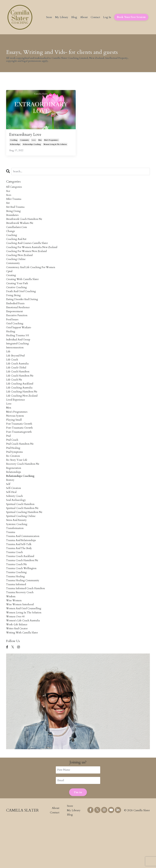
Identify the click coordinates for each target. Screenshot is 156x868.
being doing (14, 215)
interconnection (15, 364)
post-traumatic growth (21, 453)
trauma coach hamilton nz (23, 598)
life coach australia (18, 382)
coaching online (16, 268)
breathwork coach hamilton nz (25, 223)
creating (11, 285)
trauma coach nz (17, 603)
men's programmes (51, 141)
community (25, 141)
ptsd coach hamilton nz (21, 470)
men (40, 141)
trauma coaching (17, 611)
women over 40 (16, 660)
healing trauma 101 (18, 351)
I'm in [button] (78, 838)
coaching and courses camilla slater (28, 250)
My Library (61, 17)
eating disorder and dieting (24, 312)
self (8, 515)
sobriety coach (15, 528)
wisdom (11, 638)
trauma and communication (24, 572)
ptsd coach (13, 466)
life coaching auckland (21, 404)
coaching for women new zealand (28, 259)
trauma (11, 567)
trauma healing (16, 616)
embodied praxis (16, 316)
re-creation (13, 484)
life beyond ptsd (16, 373)
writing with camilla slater (23, 678)
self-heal (12, 523)
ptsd (9, 462)
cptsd (10, 281)
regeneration (14, 497)
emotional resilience (18, 320)
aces (9, 197)
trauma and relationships (22, 576)
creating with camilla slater (23, 290)
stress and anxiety (17, 554)
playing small (14, 444)
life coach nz (15, 400)
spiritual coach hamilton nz (23, 541)
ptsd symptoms (15, 479)
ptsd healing (14, 475)
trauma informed (17, 625)
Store (48, 17)
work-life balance (18, 669)
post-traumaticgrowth (20, 457)
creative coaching (17, 298)
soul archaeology (17, 532)
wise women (14, 642)
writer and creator (18, 673)
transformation (15, 563)
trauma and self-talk (20, 581)
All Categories (15, 188)
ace (8, 193)
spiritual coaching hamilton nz (25, 545)
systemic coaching (17, 558)
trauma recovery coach (21, 634)
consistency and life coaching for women (32, 276)
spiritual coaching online (22, 550)
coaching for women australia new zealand (33, 254)
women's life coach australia (24, 664)
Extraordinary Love (28, 135)
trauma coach (15, 589)
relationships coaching (32, 145)
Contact (95, 17)
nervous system (16, 440)
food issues (13, 334)
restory (11, 510)
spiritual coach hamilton (21, 536)
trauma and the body (20, 585)
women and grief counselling (25, 651)
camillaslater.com (17, 232)
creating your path (18, 294)
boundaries (13, 219)
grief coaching (15, 338)
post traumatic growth (20, 448)
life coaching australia (20, 409)
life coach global (17, 387)
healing (11, 347)
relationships (15, 145)
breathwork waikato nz (21, 228)
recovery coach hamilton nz (24, 492)
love (34, 141)
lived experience (16, 422)
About (84, 17)
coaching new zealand (20, 263)
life (8, 369)
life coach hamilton (19, 391)
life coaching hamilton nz (23, 413)
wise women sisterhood (21, 647)
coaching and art (17, 246)
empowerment (15, 325)
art (8, 206)
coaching (14, 141)
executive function (17, 329)
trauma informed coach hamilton (27, 629)
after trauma (14, 201)
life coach (13, 378)
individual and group (19, 356)
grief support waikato (20, 342)
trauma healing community (23, 620)
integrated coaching (18, 360)
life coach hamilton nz (21, 395)
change (11, 237)
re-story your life (18, 488)
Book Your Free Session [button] (131, 17)
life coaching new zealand (23, 417)
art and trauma (16, 210)
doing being (14, 307)
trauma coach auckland (21, 594)
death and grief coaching (22, 303)
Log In (107, 17)
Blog (74, 17)
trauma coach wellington (22, 607)
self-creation (14, 519)
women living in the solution (55, 145)
